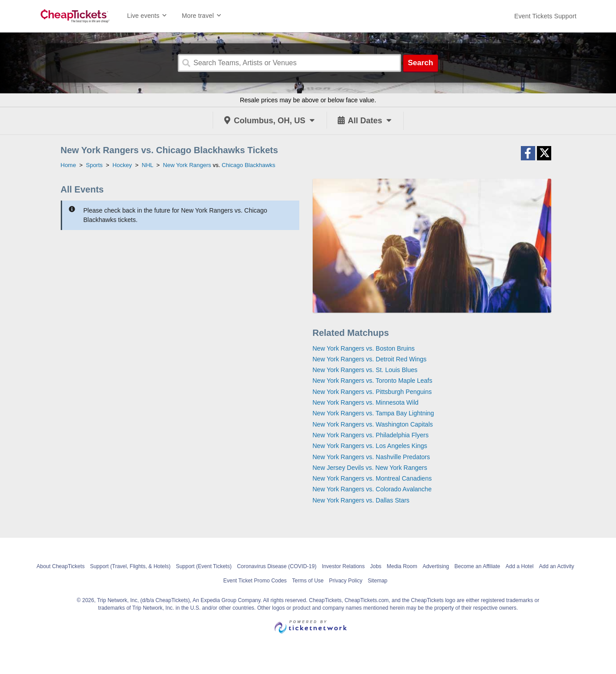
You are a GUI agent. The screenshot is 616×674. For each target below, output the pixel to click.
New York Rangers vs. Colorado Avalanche (372, 489)
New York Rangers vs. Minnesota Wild (366, 402)
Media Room (402, 566)
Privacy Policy (346, 581)
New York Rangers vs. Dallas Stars (361, 500)
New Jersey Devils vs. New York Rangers (370, 468)
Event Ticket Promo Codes (255, 581)
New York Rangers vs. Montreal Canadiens (372, 478)
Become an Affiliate (477, 566)
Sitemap (377, 581)
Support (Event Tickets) (204, 566)
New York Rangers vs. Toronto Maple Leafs (373, 381)
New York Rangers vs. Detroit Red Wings (370, 359)
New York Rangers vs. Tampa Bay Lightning (373, 413)
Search (421, 63)
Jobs (376, 566)
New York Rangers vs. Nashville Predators (371, 457)
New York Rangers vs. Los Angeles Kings (370, 446)
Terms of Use (308, 581)
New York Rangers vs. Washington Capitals (373, 424)
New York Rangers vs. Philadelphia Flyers (371, 435)
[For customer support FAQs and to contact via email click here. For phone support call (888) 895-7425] (545, 16)
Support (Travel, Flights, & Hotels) (130, 566)
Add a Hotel (520, 566)
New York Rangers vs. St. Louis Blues (365, 370)
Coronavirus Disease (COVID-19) (277, 566)
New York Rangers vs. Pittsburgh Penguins (372, 392)
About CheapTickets (61, 566)
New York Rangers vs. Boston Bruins (364, 348)
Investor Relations (343, 566)
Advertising (436, 566)
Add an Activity (557, 566)
